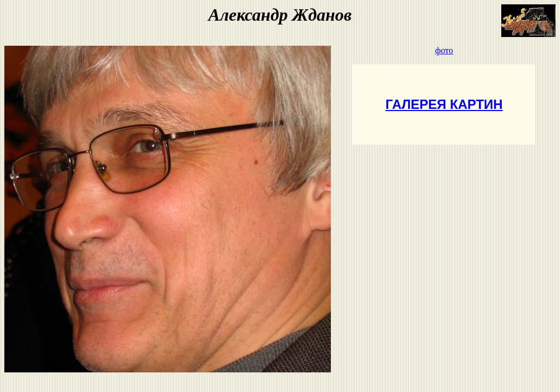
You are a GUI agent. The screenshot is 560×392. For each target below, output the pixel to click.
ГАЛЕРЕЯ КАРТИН (444, 104)
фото (444, 50)
